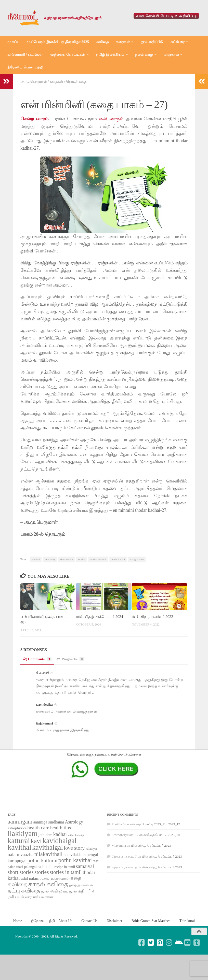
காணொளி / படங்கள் (25, 55)
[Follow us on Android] (178, 943)
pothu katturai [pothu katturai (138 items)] (42, 860)
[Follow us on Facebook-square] (142, 943)
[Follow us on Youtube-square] (188, 943)
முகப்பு (13, 42)
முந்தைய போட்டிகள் (67, 55)
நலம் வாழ (144, 55)
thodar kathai (118, 559)
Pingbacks (70, 659)
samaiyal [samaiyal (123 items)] (85, 866)
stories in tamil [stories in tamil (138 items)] (66, 872)
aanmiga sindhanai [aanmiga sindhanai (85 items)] (49, 822)
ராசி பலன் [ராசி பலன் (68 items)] (16, 897)
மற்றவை (171, 55)
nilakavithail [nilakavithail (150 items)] (49, 854)
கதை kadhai (137, 559)
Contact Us (89, 921)
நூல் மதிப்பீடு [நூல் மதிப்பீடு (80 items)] (82, 891)
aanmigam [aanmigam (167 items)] (20, 821)
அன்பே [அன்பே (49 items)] (45, 879)
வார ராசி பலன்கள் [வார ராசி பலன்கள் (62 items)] (39, 897)
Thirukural (187, 921)
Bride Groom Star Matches (151, 921)
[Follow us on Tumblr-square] (197, 943)
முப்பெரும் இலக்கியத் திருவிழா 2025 (58, 42)
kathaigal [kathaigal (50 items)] (80, 835)
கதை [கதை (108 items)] (76, 878)
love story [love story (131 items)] (74, 848)
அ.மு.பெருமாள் (34, 81)
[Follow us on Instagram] (169, 943)
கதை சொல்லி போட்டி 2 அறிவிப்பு (166, 16)
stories (82, 559)
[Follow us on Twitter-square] (151, 943)
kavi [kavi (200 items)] (36, 841)
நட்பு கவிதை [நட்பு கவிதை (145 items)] (24, 891)
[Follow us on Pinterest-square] (160, 943)
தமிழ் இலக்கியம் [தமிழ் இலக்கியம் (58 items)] (81, 885)
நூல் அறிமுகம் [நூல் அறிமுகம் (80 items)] (55, 891)
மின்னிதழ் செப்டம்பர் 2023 (151, 846)
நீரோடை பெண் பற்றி (25, 67)
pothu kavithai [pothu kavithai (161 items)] (75, 860)
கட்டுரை (178, 42)
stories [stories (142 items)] (42, 872)
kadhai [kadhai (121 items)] (60, 834)
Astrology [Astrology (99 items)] (74, 822)
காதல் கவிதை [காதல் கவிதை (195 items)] (48, 884)
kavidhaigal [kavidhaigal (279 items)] (60, 841)
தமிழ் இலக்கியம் (110, 55)
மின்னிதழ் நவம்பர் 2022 (152, 617)
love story (50, 559)
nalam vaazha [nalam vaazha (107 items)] (21, 854)
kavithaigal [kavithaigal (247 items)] (48, 847)
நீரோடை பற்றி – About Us (52, 921)
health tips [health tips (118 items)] (61, 828)
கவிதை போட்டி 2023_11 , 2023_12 (155, 824)
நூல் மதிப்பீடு (152, 42)
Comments (37, 659)
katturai (36, 559)
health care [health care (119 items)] (38, 828)
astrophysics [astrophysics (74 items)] (17, 828)
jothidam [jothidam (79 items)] (45, 835)
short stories (67, 559)
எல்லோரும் (111, 119)
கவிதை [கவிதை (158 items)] (18, 884)
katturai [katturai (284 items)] (19, 841)
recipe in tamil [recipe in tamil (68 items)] (65, 867)
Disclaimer (114, 921)
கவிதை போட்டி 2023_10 (162, 835)
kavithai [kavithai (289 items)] (19, 847)
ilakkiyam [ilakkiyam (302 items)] (23, 833)
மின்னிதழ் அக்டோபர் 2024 (99, 617)
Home (18, 921)
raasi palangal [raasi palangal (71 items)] (27, 867)
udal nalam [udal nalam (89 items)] (30, 878)
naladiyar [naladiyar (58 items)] (92, 849)
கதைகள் (123, 42)
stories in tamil (98, 559)
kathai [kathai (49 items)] (71, 835)
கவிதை (103, 42)
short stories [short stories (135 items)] (21, 872)
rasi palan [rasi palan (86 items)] (45, 867)
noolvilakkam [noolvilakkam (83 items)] (75, 855)
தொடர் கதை (76, 81)
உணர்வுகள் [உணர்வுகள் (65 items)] (60, 879)
